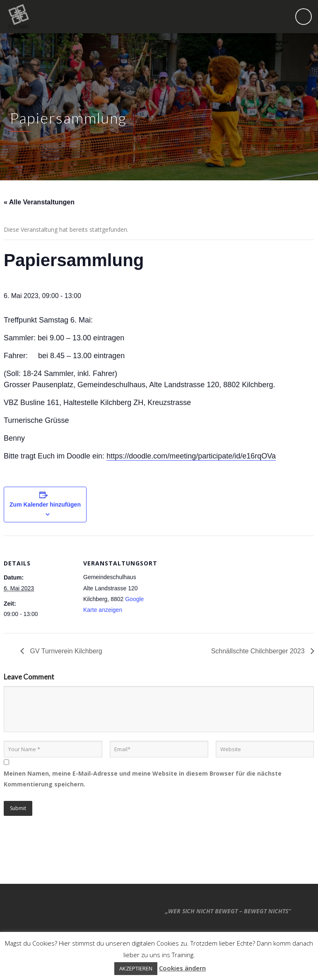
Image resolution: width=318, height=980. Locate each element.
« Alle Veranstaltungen (39, 202)
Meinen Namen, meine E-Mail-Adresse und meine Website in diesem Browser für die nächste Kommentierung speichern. (143, 779)
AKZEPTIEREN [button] (136, 968)
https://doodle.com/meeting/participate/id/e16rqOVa (191, 456)
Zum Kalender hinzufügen (45, 505)
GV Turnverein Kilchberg (65, 651)
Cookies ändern (182, 968)
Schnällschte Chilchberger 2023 (259, 651)
